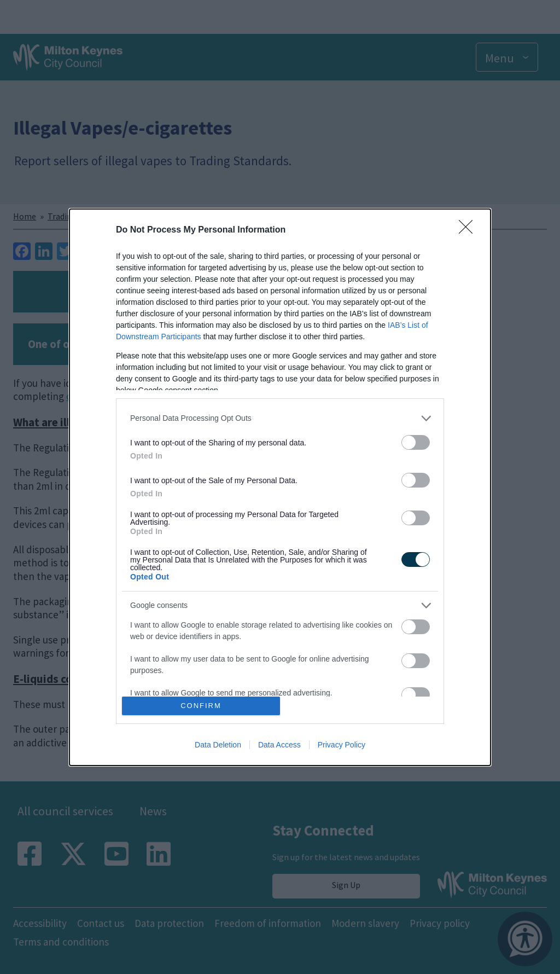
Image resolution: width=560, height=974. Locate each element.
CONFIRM (201, 706)
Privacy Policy (342, 745)
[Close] (469, 230)
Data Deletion (218, 745)
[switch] (416, 442)
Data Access (279, 745)
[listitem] (280, 418)
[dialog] (280, 487)
